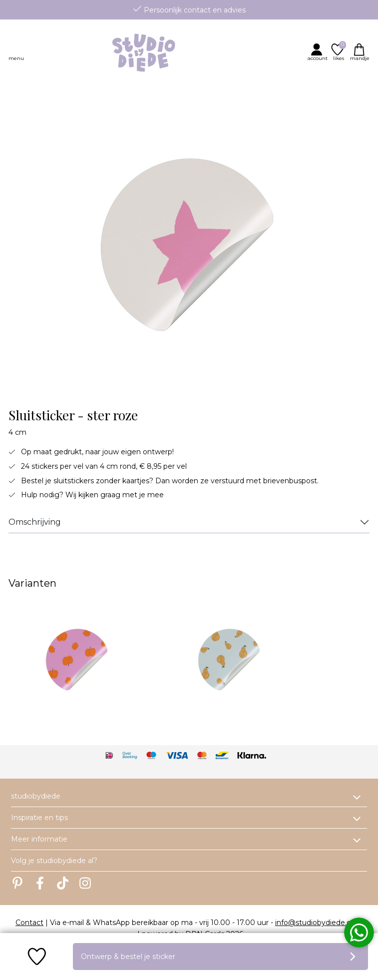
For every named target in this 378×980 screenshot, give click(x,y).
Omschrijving (35, 522)
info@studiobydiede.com (319, 923)
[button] (319, 52)
